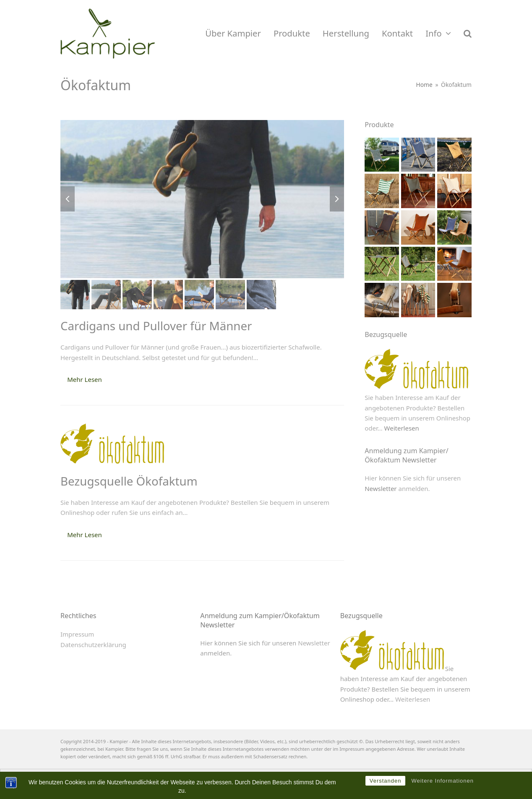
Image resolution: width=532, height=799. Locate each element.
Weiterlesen (402, 428)
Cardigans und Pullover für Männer (156, 326)
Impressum (77, 634)
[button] (468, 34)
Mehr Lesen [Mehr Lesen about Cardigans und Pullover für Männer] (85, 379)
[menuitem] (258, 778)
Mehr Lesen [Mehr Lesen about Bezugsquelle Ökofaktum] (85, 535)
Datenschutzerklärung (93, 645)
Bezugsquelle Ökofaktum (129, 481)
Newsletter (381, 488)
